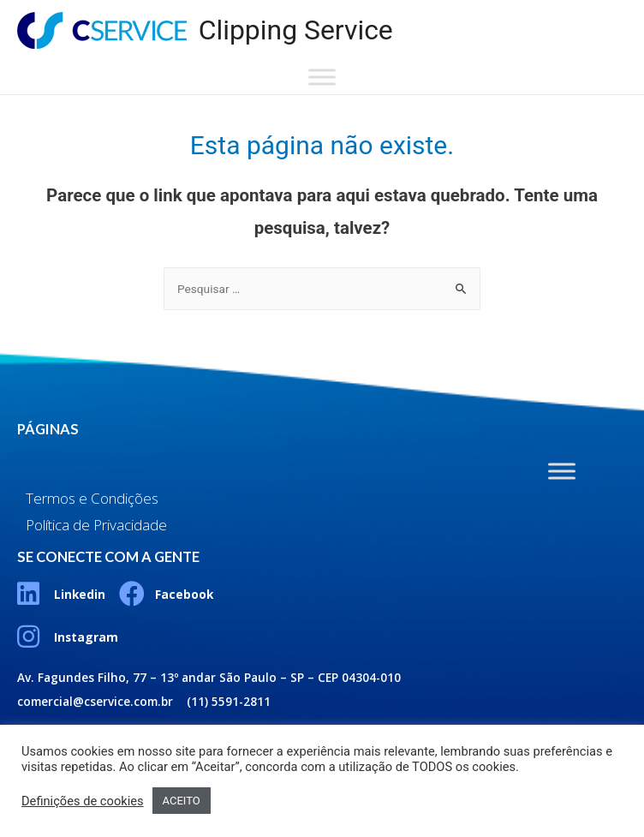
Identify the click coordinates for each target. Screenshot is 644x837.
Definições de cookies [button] (83, 801)
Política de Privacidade (96, 525)
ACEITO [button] (182, 801)
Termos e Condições (92, 498)
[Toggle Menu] (322, 78)
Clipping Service (296, 30)
